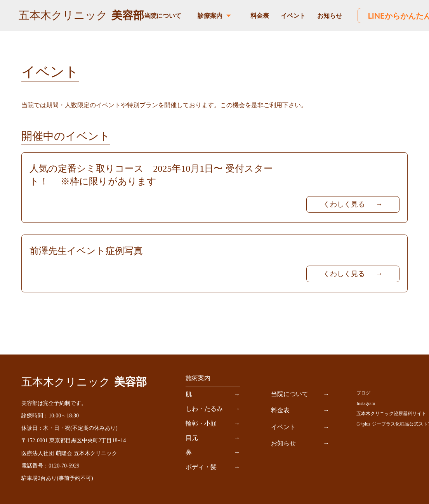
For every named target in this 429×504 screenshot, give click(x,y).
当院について (163, 15)
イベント (293, 15)
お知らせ (330, 15)
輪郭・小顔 (201, 423)
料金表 (260, 15)
